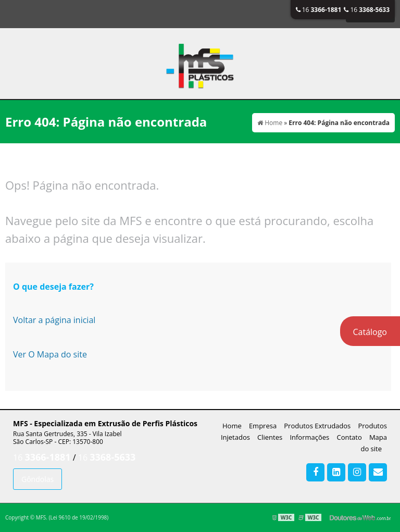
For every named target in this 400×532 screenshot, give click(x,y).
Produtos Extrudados (317, 426)
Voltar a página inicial (54, 320)
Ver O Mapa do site (50, 354)
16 (319, 10)
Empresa (263, 426)
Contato (349, 437)
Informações (309, 437)
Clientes (270, 437)
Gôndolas (37, 479)
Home (232, 426)
